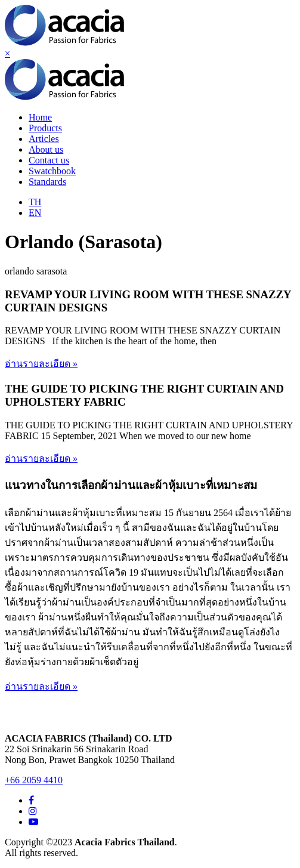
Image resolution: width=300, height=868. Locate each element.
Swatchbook (52, 171)
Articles (44, 139)
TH (35, 202)
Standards (47, 182)
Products (45, 128)
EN (35, 213)
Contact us (49, 160)
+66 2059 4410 (34, 780)
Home (40, 117)
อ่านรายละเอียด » (41, 364)
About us (46, 149)
